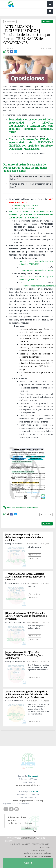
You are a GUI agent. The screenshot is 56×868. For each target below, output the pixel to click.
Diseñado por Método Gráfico (37, 853)
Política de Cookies (41, 844)
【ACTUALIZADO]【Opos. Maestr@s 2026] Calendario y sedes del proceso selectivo (25, 577)
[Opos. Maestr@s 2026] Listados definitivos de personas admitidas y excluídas (24, 537)
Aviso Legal (45, 847)
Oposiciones (10, 22)
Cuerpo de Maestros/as (24, 208)
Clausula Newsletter (41, 850)
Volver (47, 22)
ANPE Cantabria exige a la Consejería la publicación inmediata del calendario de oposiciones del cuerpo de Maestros (27, 694)
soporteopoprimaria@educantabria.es (38, 270)
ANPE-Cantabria (46, 49)
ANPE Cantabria (28, 838)
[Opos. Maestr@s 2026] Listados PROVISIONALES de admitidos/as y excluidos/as (24, 655)
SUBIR (28, 863)
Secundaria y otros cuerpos (26, 205)
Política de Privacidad (20, 844)
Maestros (34, 558)
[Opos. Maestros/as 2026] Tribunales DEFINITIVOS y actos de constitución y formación (26, 616)
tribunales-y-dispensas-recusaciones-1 (22, 508)
